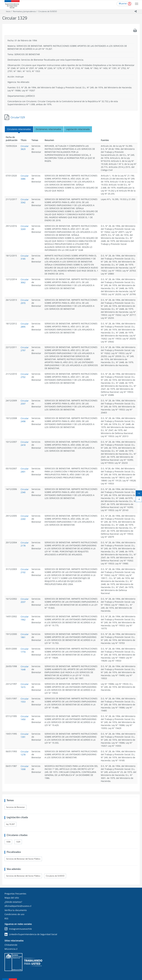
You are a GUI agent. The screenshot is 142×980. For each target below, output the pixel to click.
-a (140, 500)
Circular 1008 (25, 768)
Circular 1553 (25, 700)
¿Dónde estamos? (13, 902)
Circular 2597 (25, 402)
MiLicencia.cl (11, 949)
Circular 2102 (25, 571)
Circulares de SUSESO (48, 11)
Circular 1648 (25, 668)
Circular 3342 (25, 201)
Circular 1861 (25, 636)
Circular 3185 (25, 257)
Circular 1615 (25, 686)
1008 (8, 842)
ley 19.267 (10, 824)
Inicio (8, 11)
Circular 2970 (25, 302)
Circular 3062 (25, 281)
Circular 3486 (25, 177)
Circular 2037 (25, 600)
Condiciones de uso (14, 914)
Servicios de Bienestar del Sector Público (23, 859)
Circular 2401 (25, 470)
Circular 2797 (25, 349)
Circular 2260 (25, 517)
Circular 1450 (25, 718)
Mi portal (123, 4)
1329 (18, 842)
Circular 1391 (25, 735)
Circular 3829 (25, 148)
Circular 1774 (25, 650)
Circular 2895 (25, 325)
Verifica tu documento (16, 910)
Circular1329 (18, 117)
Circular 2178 (25, 544)
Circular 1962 (25, 618)
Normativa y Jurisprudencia (24, 11)
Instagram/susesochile (18, 929)
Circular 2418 (25, 443)
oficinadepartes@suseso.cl (18, 906)
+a (140, 494)
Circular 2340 (25, 491)
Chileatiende (11, 945)
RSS (6, 918)
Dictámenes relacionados (48, 129)
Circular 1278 (25, 753)
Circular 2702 (25, 376)
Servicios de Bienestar (16, 807)
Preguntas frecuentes (15, 894)
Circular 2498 (25, 420)
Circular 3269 (25, 228)
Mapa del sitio (12, 898)
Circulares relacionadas (19, 129)
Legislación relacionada (78, 129)
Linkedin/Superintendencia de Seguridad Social (31, 934)
